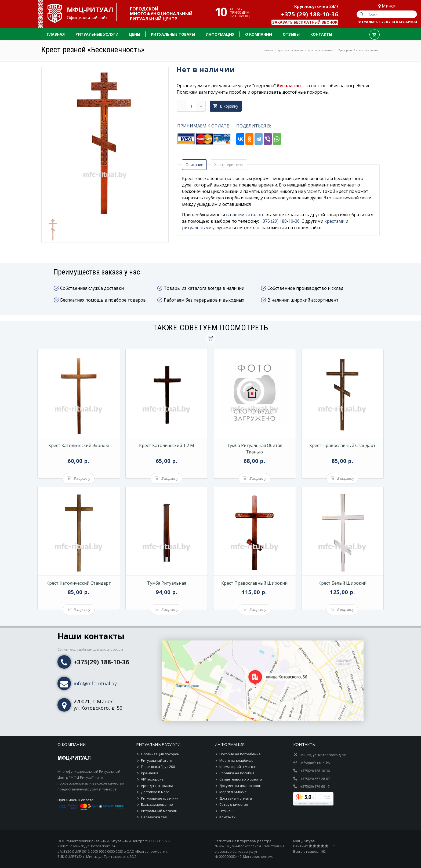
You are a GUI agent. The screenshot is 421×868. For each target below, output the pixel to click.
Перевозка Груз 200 (158, 767)
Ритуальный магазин (159, 811)
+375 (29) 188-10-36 (310, 14)
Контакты (228, 817)
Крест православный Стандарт (342, 445)
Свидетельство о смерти (241, 779)
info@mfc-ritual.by (95, 683)
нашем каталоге (247, 215)
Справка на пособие (237, 773)
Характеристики (229, 165)
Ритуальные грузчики (160, 798)
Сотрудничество (234, 804)
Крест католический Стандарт (79, 583)
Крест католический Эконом (79, 445)
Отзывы (226, 811)
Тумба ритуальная (167, 583)
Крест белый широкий (342, 583)
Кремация (150, 773)
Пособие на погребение (240, 754)
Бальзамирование (157, 804)
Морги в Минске (233, 792)
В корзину (226, 106)
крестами (334, 221)
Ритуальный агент (157, 760)
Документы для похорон (240, 786)
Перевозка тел (154, 817)
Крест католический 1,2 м (167, 445)
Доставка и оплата (236, 798)
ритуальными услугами (207, 228)
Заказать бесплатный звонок (305, 22)
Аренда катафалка (157, 786)
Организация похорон (160, 754)
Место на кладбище (236, 760)
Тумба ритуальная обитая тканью (255, 449)
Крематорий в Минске (238, 767)
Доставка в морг (155, 792)
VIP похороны (153, 779)
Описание (194, 165)
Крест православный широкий (254, 583)
